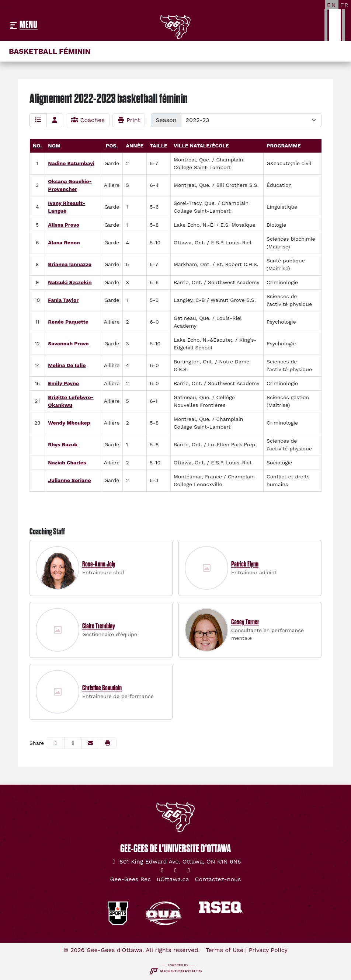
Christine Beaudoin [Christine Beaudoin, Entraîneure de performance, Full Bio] (102, 688)
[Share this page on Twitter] (73, 743)
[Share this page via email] (90, 743)
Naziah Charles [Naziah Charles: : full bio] (67, 463)
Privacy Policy (268, 950)
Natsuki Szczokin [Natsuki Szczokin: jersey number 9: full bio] (70, 282)
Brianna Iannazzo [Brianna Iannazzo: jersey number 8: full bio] (70, 264)
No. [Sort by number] (37, 146)
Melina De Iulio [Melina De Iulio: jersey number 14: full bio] (67, 365)
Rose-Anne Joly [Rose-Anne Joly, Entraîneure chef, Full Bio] (99, 564)
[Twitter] (162, 871)
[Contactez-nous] (218, 879)
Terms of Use (225, 950)
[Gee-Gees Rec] (131, 879)
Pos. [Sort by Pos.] (112, 146)
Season (166, 120)
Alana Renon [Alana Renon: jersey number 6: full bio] (64, 243)
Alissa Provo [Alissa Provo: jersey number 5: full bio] (64, 225)
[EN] (332, 5)
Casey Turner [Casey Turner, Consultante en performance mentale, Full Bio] (245, 622)
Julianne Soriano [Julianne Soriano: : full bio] (69, 480)
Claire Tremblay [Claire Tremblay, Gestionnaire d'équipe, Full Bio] (99, 626)
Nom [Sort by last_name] (54, 146)
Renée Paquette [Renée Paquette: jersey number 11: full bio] (68, 322)
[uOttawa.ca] (173, 879)
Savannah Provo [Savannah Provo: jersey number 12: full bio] (68, 343)
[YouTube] (189, 871)
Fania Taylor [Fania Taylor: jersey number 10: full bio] (63, 300)
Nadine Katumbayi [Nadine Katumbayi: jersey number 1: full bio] (71, 163)
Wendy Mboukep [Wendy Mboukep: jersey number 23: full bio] (69, 423)
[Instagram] (175, 871)
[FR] (345, 5)
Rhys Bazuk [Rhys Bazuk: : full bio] (63, 444)
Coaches (88, 120)
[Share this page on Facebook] (56, 743)
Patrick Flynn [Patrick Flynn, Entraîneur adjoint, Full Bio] (245, 564)
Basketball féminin (50, 51)
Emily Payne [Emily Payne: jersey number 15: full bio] (63, 383)
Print (129, 120)
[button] (108, 743)
